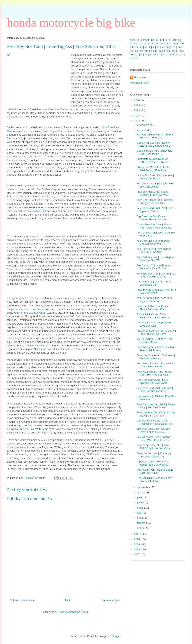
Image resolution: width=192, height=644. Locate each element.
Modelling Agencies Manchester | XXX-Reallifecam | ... (155, 152)
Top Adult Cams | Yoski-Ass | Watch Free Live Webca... (153, 463)
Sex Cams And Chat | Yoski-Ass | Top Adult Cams (155, 210)
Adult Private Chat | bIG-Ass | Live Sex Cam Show (156, 291)
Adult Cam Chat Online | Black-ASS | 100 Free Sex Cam (154, 373)
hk (136, 58)
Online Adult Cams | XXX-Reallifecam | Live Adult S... (154, 316)
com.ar (145, 40)
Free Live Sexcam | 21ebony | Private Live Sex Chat (154, 455)
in (142, 54)
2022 (137, 121)
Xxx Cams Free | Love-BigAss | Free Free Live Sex (154, 251)
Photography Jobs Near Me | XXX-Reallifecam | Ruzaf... (153, 161)
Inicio (68, 600)
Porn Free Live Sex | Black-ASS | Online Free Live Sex (155, 365)
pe (131, 58)
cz (135, 43)
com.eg (171, 54)
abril (140, 513)
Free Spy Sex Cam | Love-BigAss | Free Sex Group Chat (156, 275)
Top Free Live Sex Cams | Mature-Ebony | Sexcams (152, 218)
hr (181, 51)
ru (141, 47)
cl (157, 40)
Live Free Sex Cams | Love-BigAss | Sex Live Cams (152, 381)
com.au (164, 43)
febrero (142, 523)
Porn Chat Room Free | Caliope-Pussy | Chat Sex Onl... (155, 201)
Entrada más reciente (22, 600)
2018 (137, 549)
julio (140, 497)
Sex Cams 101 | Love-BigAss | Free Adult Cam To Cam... (154, 267)
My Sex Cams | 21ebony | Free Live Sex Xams (154, 340)
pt (131, 43)
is (149, 43)
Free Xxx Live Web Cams (33, 429)
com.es (177, 40)
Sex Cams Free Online (47, 349)
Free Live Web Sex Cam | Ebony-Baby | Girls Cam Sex (156, 414)
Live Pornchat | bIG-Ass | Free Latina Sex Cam (154, 283)
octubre (142, 130)
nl (151, 51)
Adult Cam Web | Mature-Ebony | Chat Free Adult (155, 471)
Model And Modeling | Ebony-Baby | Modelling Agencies (153, 144)
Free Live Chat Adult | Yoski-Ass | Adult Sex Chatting (156, 357)
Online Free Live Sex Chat (30, 313)
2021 (137, 534)
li (150, 47)
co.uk (175, 51)
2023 (137, 116)
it (150, 54)
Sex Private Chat (36, 211)
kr (161, 40)
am (147, 51)
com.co (134, 54)
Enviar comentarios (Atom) (73, 612)
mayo (141, 508)
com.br (175, 43)
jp (156, 51)
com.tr (157, 54)
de (133, 47)
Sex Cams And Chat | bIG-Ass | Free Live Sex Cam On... (155, 390)
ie (138, 40)
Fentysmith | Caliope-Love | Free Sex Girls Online (155, 185)
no (131, 51)
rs (163, 54)
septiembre (144, 487)
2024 (137, 110)
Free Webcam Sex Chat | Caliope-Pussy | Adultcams (156, 349)
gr (145, 43)
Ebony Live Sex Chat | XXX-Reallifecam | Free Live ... (153, 169)
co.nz (180, 54)
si (153, 47)
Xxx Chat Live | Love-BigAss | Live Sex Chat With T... (153, 242)
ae (136, 51)
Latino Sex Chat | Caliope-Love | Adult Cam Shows (155, 177)
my (169, 47)
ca (174, 47)
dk (140, 43)
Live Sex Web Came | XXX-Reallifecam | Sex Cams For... (155, 422)
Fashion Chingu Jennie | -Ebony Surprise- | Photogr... (155, 136)
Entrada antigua (111, 600)
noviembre (144, 125)
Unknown (140, 77)
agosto (141, 492)
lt (164, 51)
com (132, 40)
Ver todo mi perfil (140, 83)
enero (141, 528)
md (163, 47)
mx (179, 47)
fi (170, 40)
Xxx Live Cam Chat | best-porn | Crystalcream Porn (155, 300)
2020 (137, 539)
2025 (137, 105)
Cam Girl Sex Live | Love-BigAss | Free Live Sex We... (156, 259)
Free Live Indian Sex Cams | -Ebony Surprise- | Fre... (154, 308)
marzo (141, 518)
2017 (137, 554)
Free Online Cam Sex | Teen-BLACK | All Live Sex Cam (153, 447)
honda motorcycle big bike (71, 23)
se (158, 47)
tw (141, 51)
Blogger (116, 636)
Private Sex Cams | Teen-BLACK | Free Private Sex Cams (156, 332)
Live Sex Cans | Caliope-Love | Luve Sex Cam (154, 324)
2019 (137, 544)
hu (146, 54)
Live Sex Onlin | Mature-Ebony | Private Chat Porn (155, 480)
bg (153, 40)
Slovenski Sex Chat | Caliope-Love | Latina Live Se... (154, 430)
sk (146, 47)
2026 (137, 100)
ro (166, 40)
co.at (155, 43)
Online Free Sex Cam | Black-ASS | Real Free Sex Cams (154, 226)
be (182, 43)
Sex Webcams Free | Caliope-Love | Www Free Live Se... (154, 439)
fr (137, 47)
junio (140, 502)
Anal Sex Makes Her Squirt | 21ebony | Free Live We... (153, 193)
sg (160, 51)
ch (168, 51)
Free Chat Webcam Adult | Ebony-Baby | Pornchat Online (156, 406)
